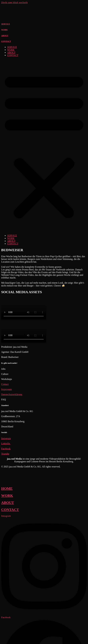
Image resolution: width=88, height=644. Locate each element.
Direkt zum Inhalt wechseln (14, 2)
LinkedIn (6, 443)
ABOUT (5, 35)
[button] (44, 145)
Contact (5, 384)
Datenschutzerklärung (12, 394)
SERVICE (6, 24)
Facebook (6, 449)
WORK (4, 30)
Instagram (6, 438)
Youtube (5, 454)
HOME (7, 488)
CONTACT (6, 41)
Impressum (7, 389)
